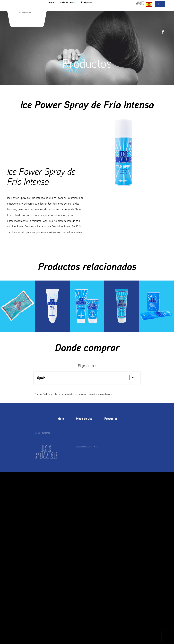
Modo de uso (72, 11)
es (160, 12)
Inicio (52, 11)
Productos (96, 11)
